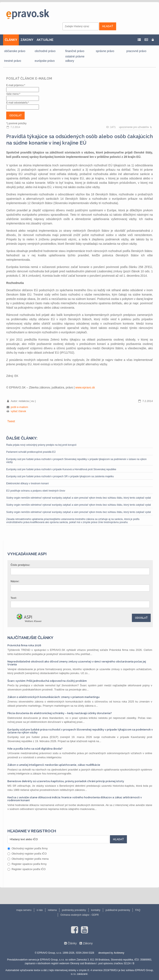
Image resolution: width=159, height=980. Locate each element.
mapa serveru (24, 910)
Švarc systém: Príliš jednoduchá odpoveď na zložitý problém (47, 681)
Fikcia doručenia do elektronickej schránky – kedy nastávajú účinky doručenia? (60, 713)
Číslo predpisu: (20, 565)
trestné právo (13, 61)
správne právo (105, 51)
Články (72, 943)
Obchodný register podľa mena (28, 859)
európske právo (45, 61)
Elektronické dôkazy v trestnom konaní (27, 483)
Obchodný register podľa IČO (27, 854)
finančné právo (75, 51)
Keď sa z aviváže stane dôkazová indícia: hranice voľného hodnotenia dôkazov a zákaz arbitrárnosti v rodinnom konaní (75, 799)
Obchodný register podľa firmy (28, 848)
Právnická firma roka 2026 (24, 645)
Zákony (88, 943)
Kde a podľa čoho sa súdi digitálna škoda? (35, 749)
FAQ (138, 910)
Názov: (15, 581)
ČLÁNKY (11, 40)
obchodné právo (45, 51)
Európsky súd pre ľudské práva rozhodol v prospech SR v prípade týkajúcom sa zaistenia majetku (60, 476)
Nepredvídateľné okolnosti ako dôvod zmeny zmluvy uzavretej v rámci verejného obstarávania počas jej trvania (77, 663)
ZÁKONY (27, 40)
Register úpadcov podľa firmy (27, 864)
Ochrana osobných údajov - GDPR (80, 915)
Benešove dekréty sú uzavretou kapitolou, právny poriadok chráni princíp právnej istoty (66, 781)
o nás (40, 910)
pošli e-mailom (19, 407)
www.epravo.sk (85, 387)
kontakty (96, 910)
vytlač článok (18, 411)
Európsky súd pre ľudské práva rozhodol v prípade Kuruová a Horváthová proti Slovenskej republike (61, 469)
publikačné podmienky (118, 910)
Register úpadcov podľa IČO (26, 869)
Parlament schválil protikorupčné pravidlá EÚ (31, 452)
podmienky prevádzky (74, 910)
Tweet (11, 421)
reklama (52, 910)
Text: (14, 598)
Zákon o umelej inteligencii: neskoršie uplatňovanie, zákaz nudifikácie (54, 765)
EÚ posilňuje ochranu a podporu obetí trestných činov (36, 491)
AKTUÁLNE (45, 40)
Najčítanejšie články (30, 638)
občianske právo (15, 51)
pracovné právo (136, 51)
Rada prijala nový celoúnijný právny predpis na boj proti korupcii (41, 445)
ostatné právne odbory (75, 59)
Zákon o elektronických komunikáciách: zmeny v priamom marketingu (54, 697)
